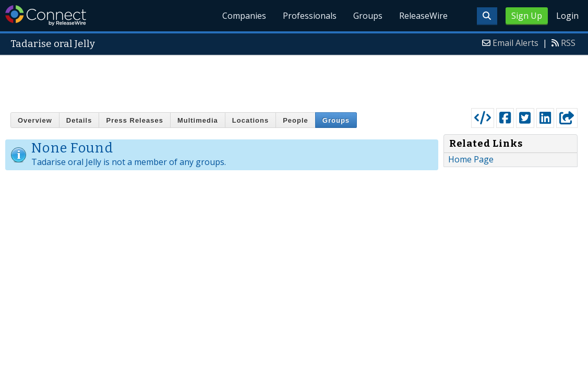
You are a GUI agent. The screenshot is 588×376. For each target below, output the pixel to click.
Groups (368, 16)
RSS (568, 43)
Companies (244, 16)
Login (567, 16)
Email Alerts (515, 43)
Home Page (471, 159)
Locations (250, 120)
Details (79, 120)
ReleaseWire (423, 16)
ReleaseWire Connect (46, 15)
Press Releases (134, 120)
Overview (35, 120)
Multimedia (198, 120)
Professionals (310, 16)
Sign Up (527, 16)
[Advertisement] (294, 79)
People (296, 120)
